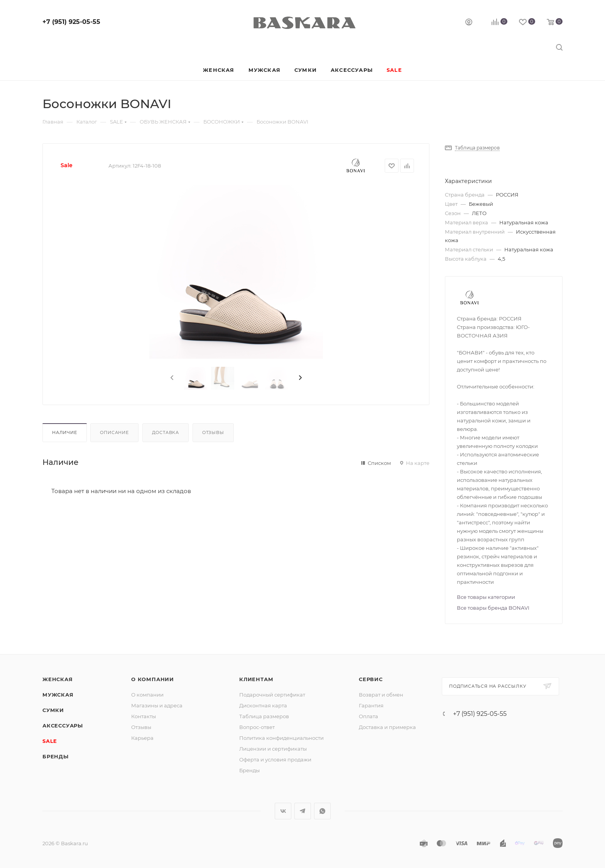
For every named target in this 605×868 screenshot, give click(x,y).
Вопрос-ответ (257, 727)
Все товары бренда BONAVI (493, 608)
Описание (114, 432)
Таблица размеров (264, 716)
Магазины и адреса (157, 705)
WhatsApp (322, 811)
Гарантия (371, 705)
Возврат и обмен (381, 695)
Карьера (142, 738)
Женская (58, 679)
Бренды (56, 756)
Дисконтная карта (263, 705)
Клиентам (256, 679)
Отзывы (213, 432)
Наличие (65, 432)
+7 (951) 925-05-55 (71, 22)
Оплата (368, 716)
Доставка (166, 432)
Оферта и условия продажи (275, 759)
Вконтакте (283, 811)
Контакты (144, 716)
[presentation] (171, 378)
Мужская (58, 695)
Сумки (53, 710)
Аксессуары (63, 726)
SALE (50, 741)
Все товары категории (486, 597)
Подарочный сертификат (272, 695)
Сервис (371, 679)
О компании (153, 679)
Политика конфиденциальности (281, 738)
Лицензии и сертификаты (273, 749)
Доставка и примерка (387, 727)
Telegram (303, 811)
